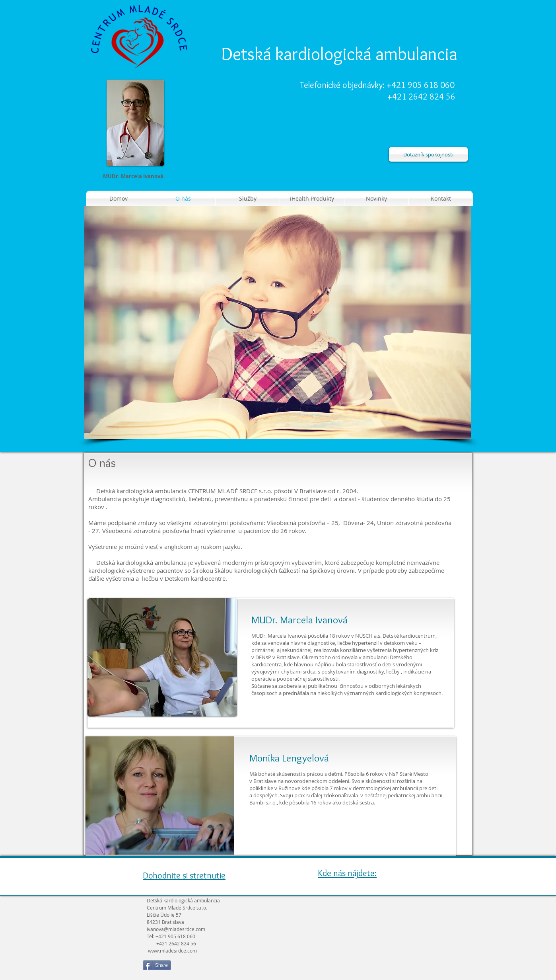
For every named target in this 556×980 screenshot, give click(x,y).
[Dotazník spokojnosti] (428, 154)
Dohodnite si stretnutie (184, 876)
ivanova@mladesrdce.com (176, 929)
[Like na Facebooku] (224, 968)
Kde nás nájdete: (347, 873)
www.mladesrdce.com (172, 951)
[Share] (157, 965)
